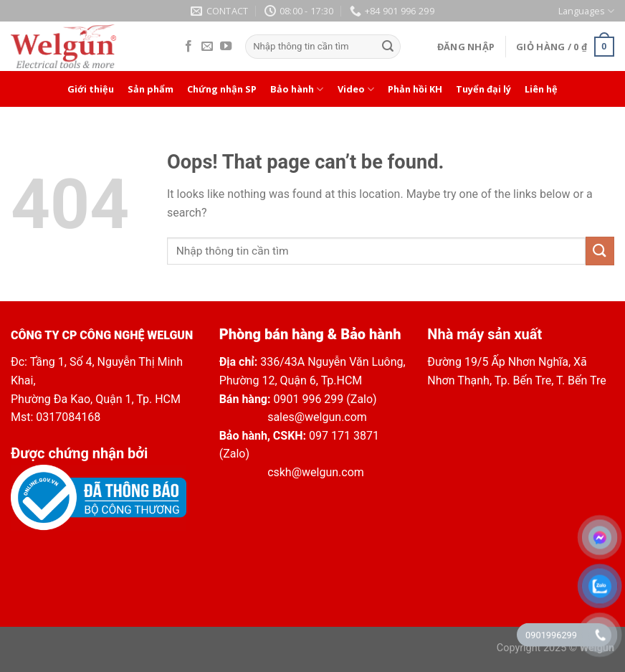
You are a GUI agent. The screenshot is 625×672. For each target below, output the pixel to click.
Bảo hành (297, 89)
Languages (586, 11)
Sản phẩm (151, 89)
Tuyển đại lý (483, 89)
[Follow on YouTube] (226, 47)
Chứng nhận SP (222, 89)
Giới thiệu (91, 89)
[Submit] (388, 47)
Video (356, 89)
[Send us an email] (207, 47)
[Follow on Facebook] (189, 47)
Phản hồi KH (415, 89)
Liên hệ (541, 89)
